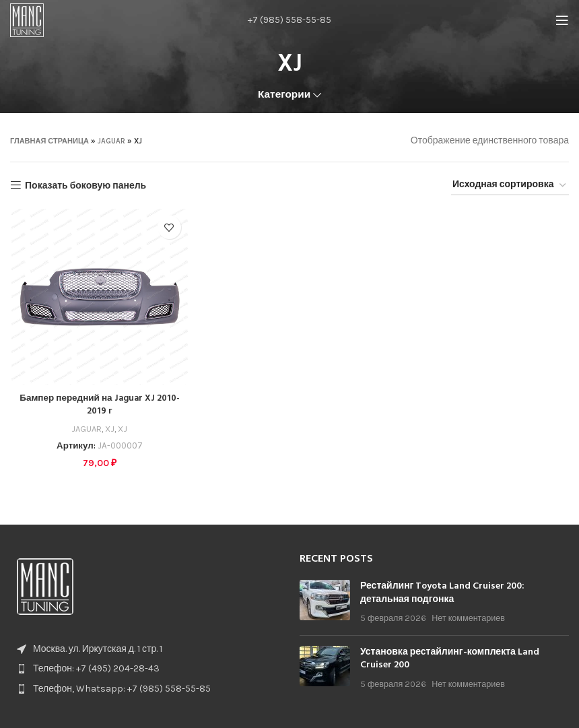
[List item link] (145, 667)
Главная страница (49, 141)
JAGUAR (111, 141)
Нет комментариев (468, 616)
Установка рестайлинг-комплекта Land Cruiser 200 (450, 657)
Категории (284, 95)
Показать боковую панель (86, 185)
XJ (109, 429)
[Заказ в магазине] (510, 186)
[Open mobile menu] (562, 20)
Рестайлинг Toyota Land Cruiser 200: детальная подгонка (442, 591)
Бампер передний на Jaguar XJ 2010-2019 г (98, 406)
